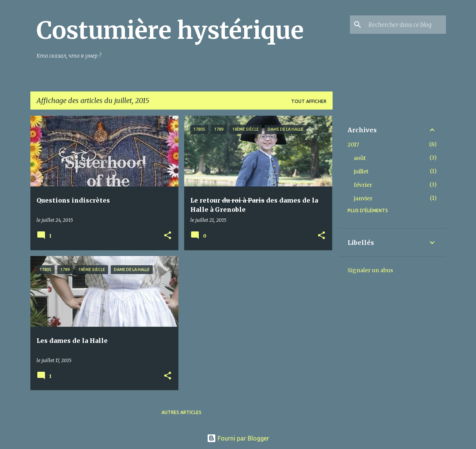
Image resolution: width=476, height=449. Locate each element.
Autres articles (181, 412)
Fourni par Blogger (238, 438)
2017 (353, 145)
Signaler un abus (370, 270)
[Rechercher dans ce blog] (406, 25)
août (360, 158)
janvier (363, 198)
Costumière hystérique (170, 30)
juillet (361, 171)
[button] (168, 236)
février (363, 185)
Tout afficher (309, 101)
